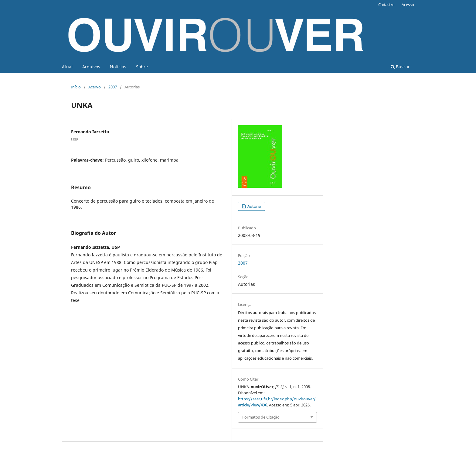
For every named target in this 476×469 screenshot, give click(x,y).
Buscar (400, 67)
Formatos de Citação (261, 417)
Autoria (254, 206)
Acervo (95, 87)
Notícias (118, 67)
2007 (113, 87)
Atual (67, 67)
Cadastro (386, 5)
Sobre (142, 67)
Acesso (408, 5)
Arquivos (91, 67)
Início (76, 87)
